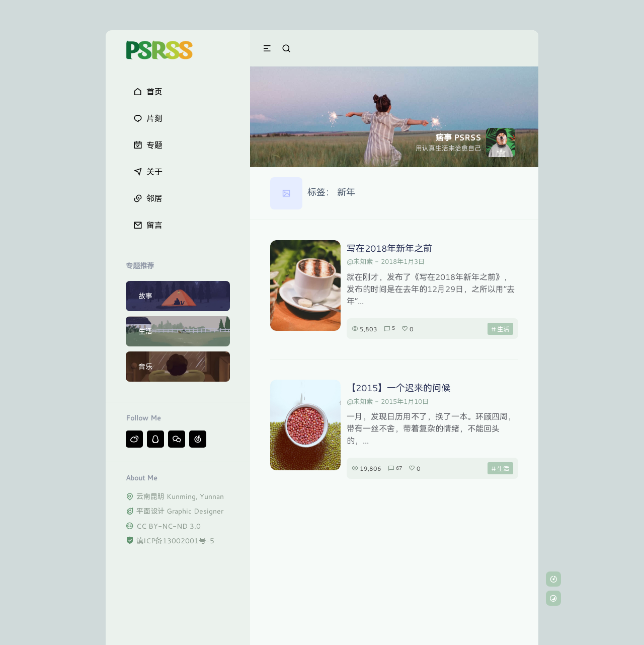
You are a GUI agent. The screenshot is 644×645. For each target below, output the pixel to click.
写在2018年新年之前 (389, 248)
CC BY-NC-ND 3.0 (169, 526)
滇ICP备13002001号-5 (175, 541)
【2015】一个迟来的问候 (398, 388)
